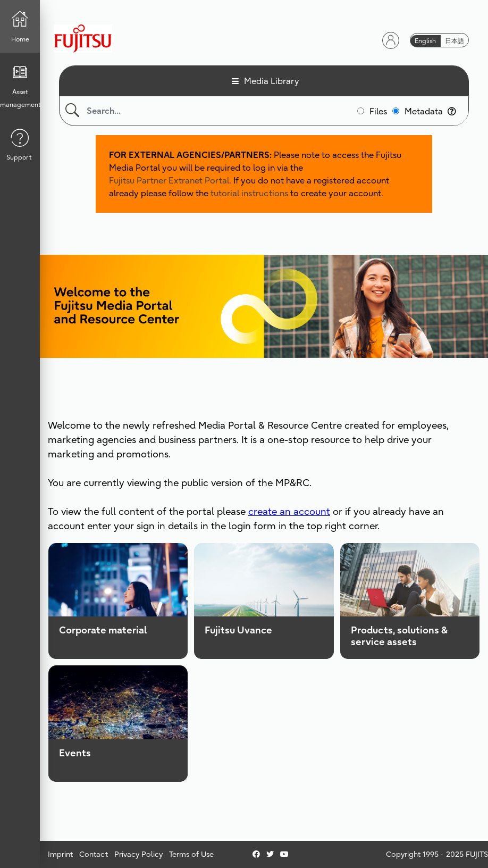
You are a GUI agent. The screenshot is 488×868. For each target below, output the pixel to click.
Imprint (60, 854)
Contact (94, 854)
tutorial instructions (249, 193)
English (425, 41)
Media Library (272, 81)
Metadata (430, 111)
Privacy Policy (138, 854)
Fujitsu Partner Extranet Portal (169, 180)
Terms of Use (191, 854)
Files (378, 111)
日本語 (455, 41)
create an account (289, 511)
